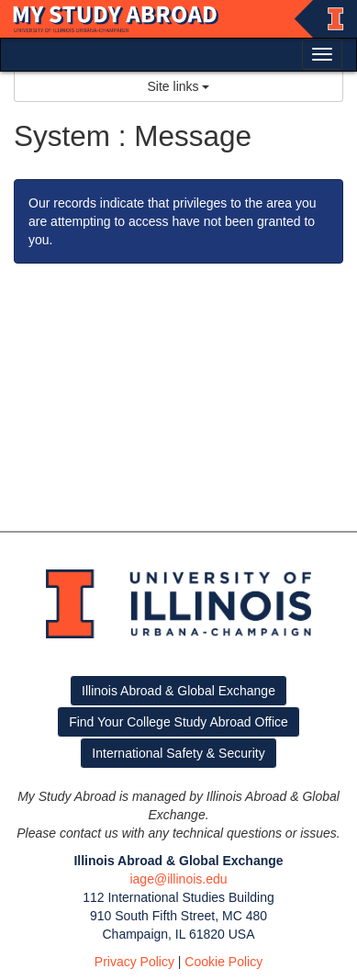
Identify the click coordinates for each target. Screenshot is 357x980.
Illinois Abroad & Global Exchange (178, 691)
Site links (179, 86)
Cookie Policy (223, 962)
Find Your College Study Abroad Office (178, 722)
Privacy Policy (134, 962)
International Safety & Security (178, 753)
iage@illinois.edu (178, 879)
